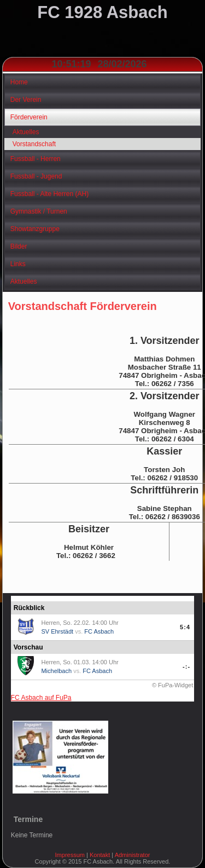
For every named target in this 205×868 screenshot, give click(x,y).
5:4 (185, 627)
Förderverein (29, 117)
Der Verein (26, 100)
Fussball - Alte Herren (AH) (49, 194)
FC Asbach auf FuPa (41, 698)
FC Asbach (99, 631)
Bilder (19, 246)
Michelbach (56, 671)
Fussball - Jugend (36, 176)
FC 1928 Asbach (102, 12)
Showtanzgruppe (35, 229)
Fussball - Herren (36, 159)
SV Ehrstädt (57, 631)
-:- (186, 666)
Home (19, 82)
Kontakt (100, 855)
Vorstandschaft (34, 144)
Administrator (133, 855)
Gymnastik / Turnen (39, 211)
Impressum (70, 855)
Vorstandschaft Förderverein (83, 306)
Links (18, 264)
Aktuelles (26, 132)
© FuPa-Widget (172, 685)
